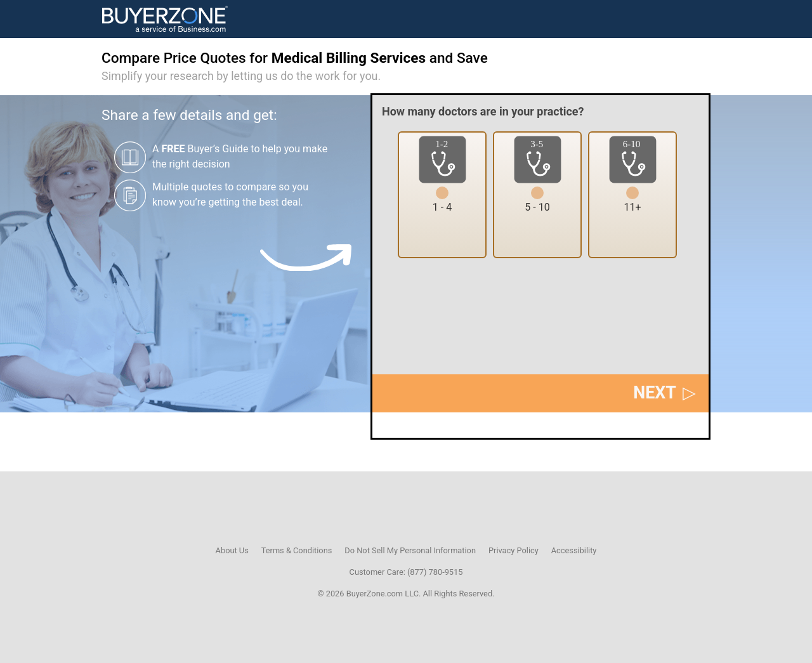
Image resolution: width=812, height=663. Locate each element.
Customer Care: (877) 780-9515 (406, 572)
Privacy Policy (514, 550)
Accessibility (574, 550)
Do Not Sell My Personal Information (410, 550)
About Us (232, 550)
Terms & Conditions (297, 550)
